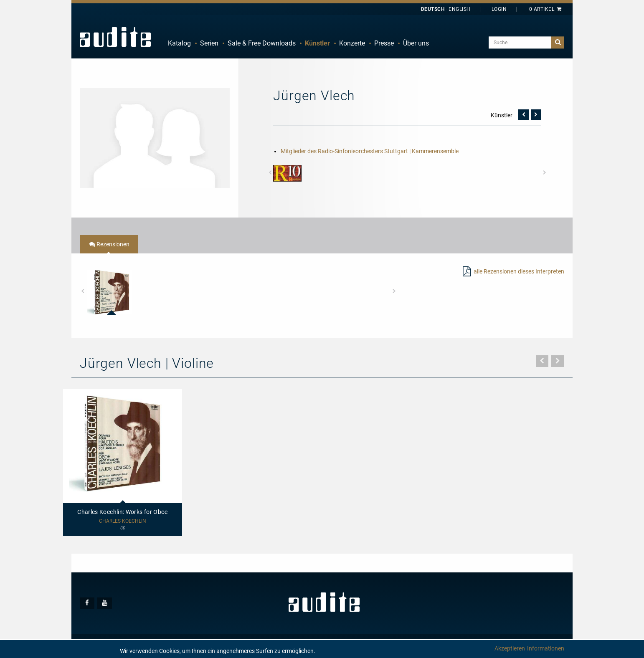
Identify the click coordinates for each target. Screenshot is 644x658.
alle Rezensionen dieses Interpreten (519, 271)
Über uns (416, 43)
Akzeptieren (510, 648)
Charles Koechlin (123, 521)
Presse (384, 43)
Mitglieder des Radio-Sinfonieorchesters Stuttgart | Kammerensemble (370, 151)
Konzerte (352, 43)
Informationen (546, 648)
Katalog (179, 43)
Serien (209, 43)
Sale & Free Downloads (262, 43)
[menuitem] (179, 43)
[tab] (109, 244)
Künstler (317, 43)
